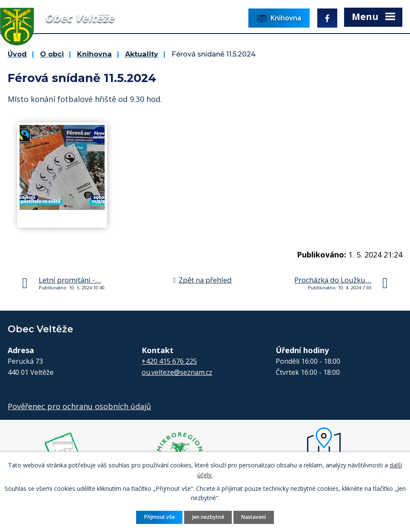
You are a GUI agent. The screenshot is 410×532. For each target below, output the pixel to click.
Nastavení (253, 517)
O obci (52, 54)
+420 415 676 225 (169, 361)
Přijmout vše (159, 517)
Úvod (17, 54)
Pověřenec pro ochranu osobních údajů (79, 406)
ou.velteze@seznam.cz (177, 372)
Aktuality (142, 54)
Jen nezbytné (208, 517)
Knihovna (94, 54)
